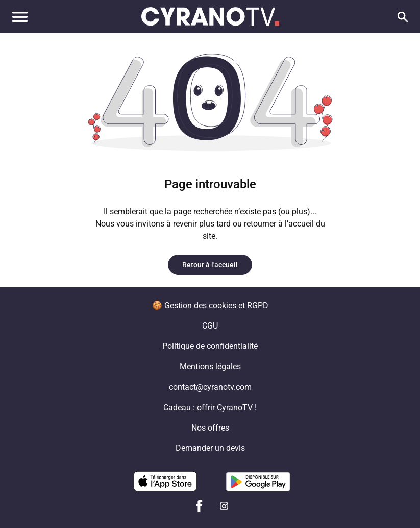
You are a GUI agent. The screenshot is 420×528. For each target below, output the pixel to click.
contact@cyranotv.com (210, 387)
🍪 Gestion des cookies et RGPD (210, 305)
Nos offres (210, 428)
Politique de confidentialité (210, 346)
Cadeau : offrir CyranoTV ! (210, 407)
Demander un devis (210, 448)
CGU (210, 326)
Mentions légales (210, 367)
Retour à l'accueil (210, 265)
